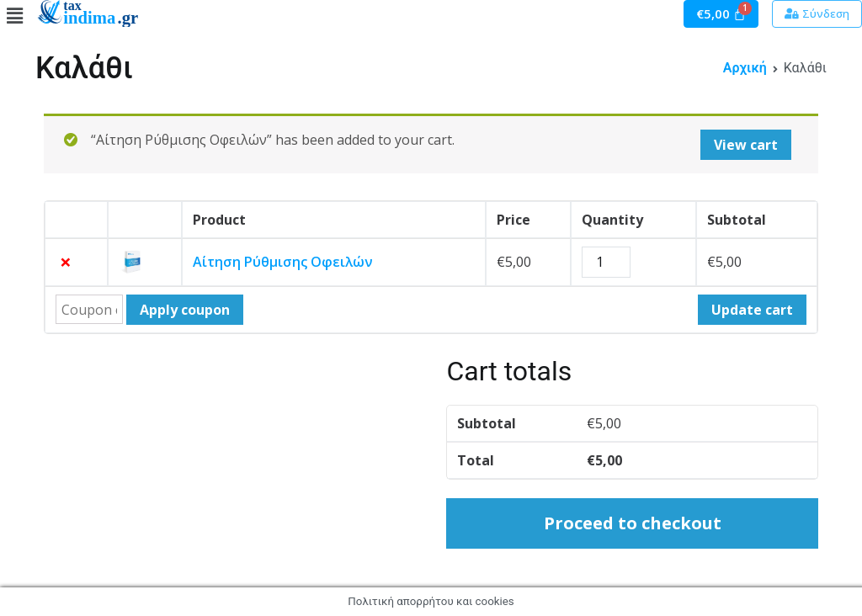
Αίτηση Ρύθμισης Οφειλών (283, 262)
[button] (817, 14)
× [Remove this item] (66, 262)
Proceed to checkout (633, 523)
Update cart (752, 310)
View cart (746, 145)
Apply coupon (185, 310)
